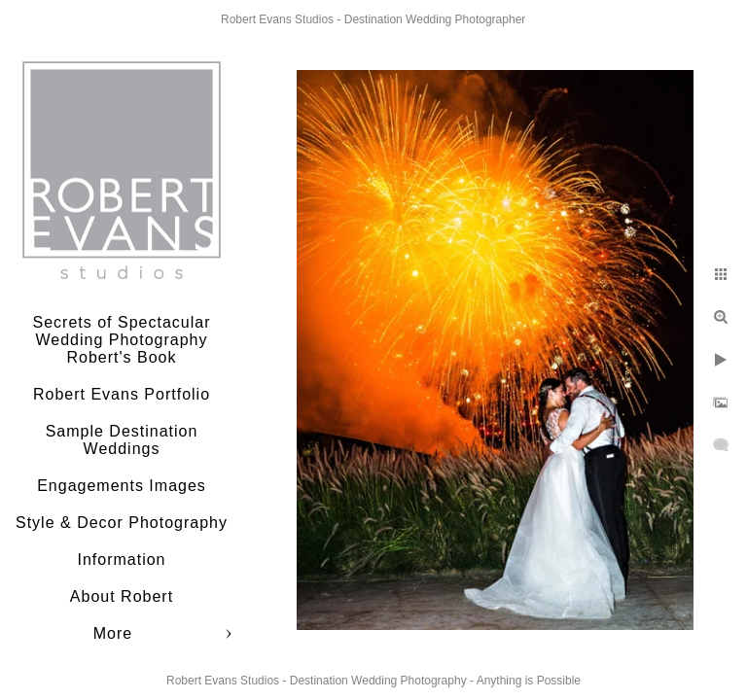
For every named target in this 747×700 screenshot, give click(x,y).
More (113, 633)
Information (121, 560)
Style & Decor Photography (122, 523)
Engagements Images (122, 486)
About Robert (122, 596)
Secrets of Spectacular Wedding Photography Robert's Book (122, 340)
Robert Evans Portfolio (122, 394)
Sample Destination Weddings (122, 440)
